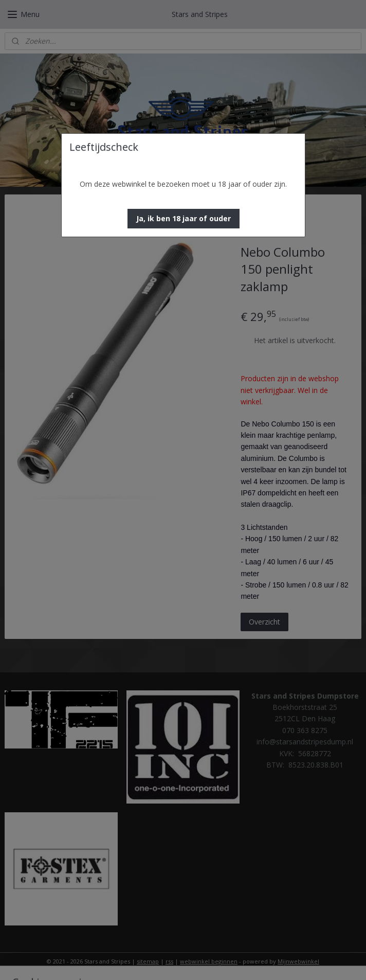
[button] (184, 219)
